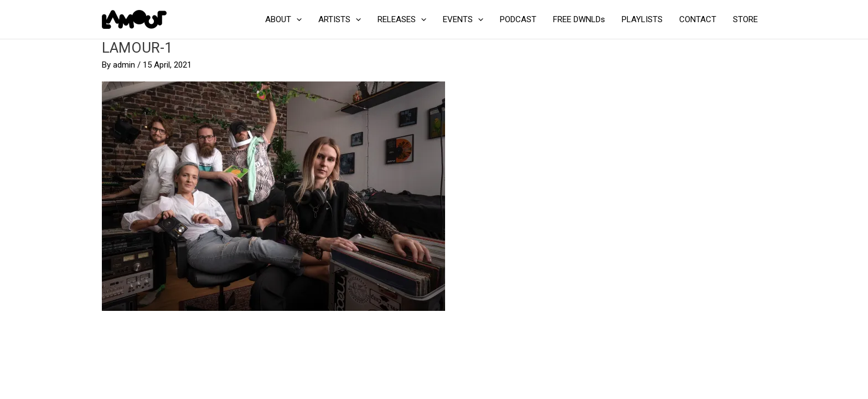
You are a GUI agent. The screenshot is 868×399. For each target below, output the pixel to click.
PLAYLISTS (642, 19)
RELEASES (402, 19)
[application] (296, 19)
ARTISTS (340, 19)
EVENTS (463, 19)
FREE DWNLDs (579, 19)
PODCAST (518, 19)
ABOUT (283, 19)
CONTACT (698, 19)
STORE (745, 19)
